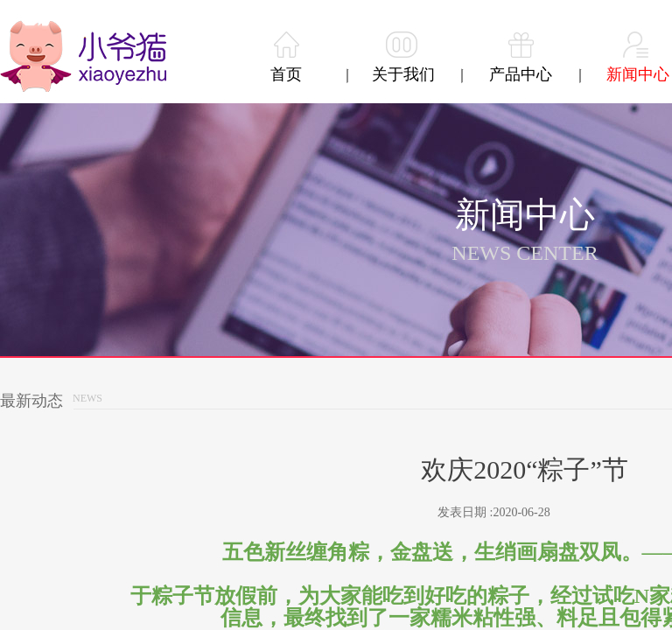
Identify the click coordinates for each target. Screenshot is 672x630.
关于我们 (403, 74)
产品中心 (521, 74)
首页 (286, 74)
